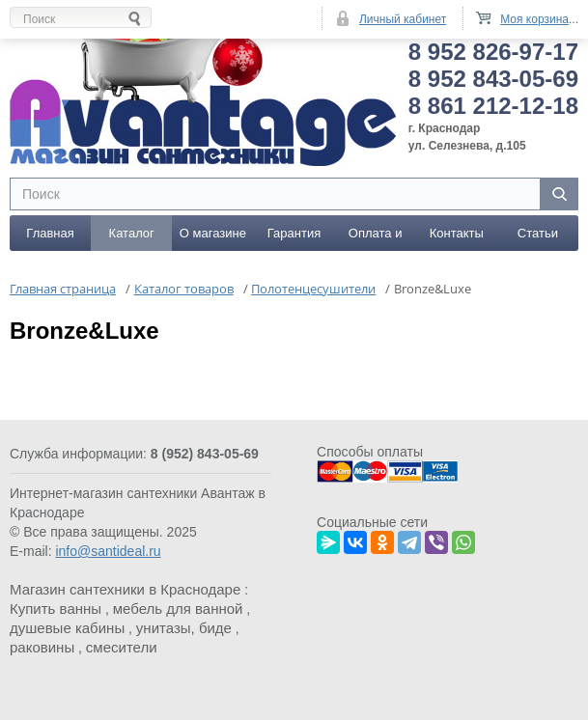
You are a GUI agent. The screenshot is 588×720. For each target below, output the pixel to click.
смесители (122, 647)
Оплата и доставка (376, 238)
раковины (42, 647)
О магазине (213, 233)
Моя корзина (534, 19)
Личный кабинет (403, 19)
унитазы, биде (184, 628)
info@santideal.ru (108, 551)
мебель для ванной (178, 609)
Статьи (538, 233)
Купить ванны (56, 609)
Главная (50, 233)
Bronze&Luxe (84, 331)
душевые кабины (67, 628)
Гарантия (294, 233)
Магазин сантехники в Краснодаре (125, 589)
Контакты (457, 233)
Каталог (132, 233)
